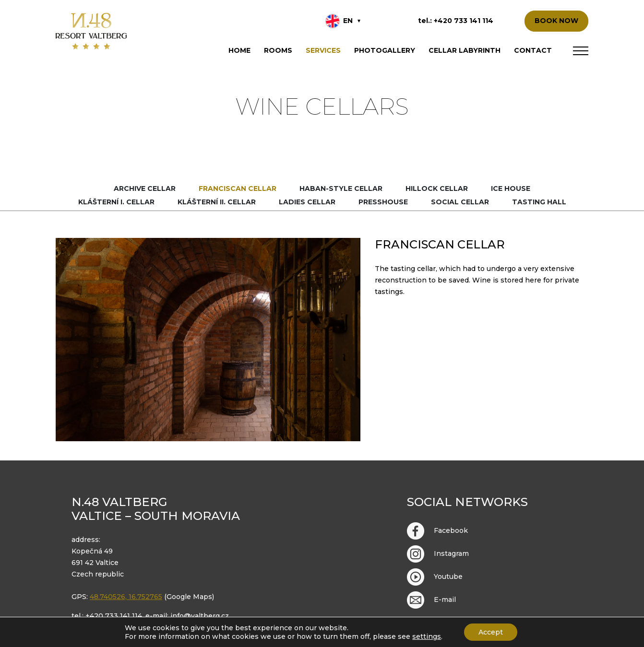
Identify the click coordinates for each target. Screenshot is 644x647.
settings (427, 636)
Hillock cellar (437, 188)
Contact (533, 50)
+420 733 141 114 (464, 21)
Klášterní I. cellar (116, 202)
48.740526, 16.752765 (126, 597)
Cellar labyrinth (465, 50)
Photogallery (385, 50)
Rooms (278, 50)
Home (239, 50)
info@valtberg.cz (200, 616)
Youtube (435, 577)
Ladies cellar (307, 202)
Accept (491, 632)
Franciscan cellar (238, 188)
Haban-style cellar (341, 188)
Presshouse (383, 202)
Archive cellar (145, 188)
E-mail (431, 600)
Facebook (437, 531)
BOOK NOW (556, 21)
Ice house (511, 188)
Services (323, 50)
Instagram (438, 554)
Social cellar (460, 202)
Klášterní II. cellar (217, 202)
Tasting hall (539, 202)
